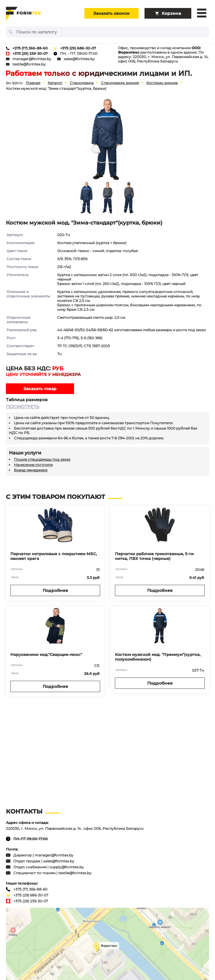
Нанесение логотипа (33, 465)
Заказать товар (40, 389)
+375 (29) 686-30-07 (78, 48)
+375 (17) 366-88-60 (30, 48)
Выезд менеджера (31, 470)
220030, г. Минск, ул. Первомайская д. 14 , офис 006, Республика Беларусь (75, 828)
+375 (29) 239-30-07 (30, 53)
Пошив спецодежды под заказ (42, 459)
